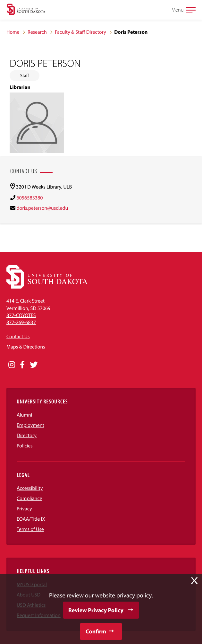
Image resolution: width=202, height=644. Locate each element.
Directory (27, 436)
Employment (30, 425)
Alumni (24, 415)
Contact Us (18, 337)
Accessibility (30, 488)
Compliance (29, 498)
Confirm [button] (96, 631)
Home (13, 32)
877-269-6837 (21, 322)
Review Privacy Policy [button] (96, 610)
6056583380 (29, 198)
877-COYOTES (21, 315)
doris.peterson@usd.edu (42, 208)
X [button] (194, 581)
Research (37, 32)
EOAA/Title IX (31, 519)
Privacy (24, 509)
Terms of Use (30, 529)
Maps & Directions (26, 347)
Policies (25, 446)
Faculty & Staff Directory (80, 32)
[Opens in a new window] (12, 365)
